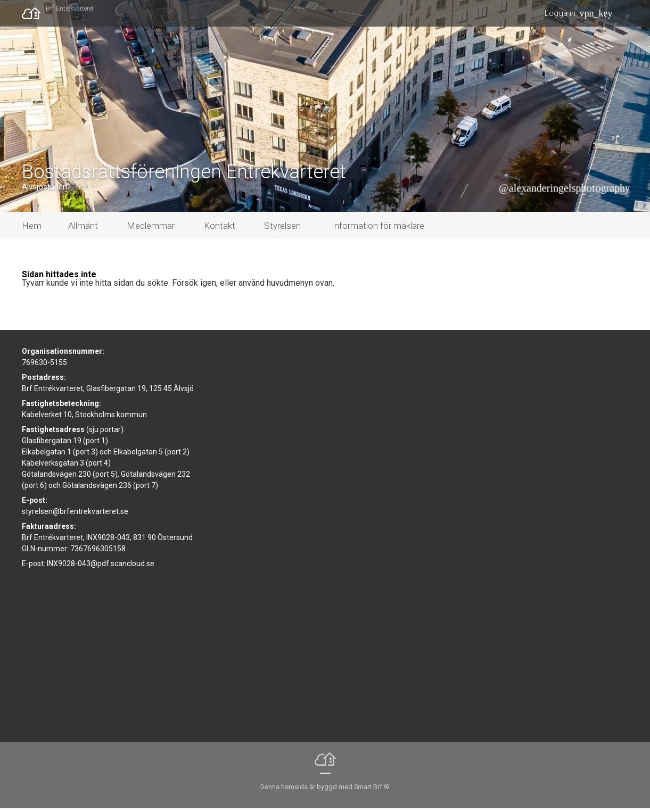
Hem (32, 230)
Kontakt (220, 230)
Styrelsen (282, 230)
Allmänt (83, 230)
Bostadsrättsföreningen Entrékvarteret (184, 176)
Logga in (560, 13)
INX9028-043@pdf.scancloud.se (101, 568)
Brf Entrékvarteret (70, 9)
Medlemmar (151, 230)
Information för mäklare (378, 230)
